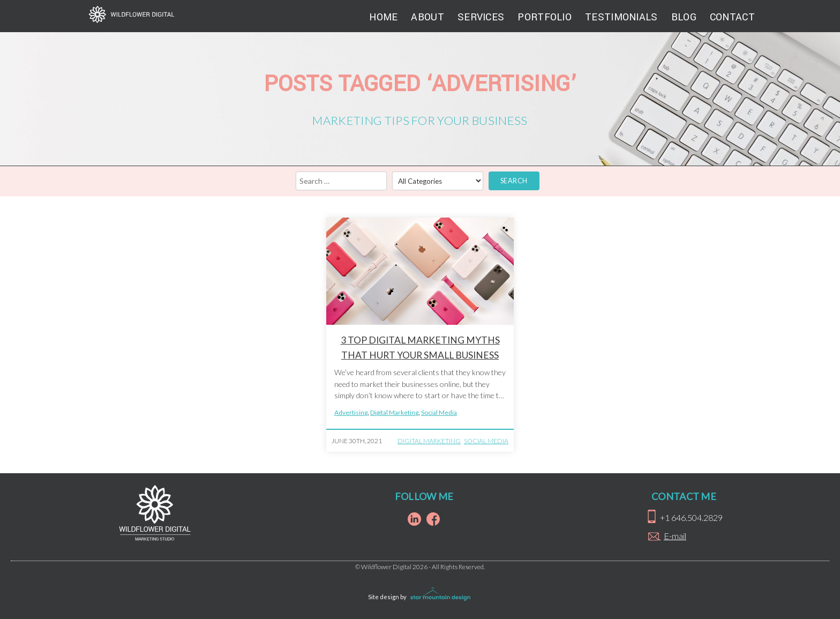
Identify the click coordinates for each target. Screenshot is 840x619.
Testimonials (621, 17)
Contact (732, 17)
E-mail (675, 536)
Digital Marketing (394, 412)
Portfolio (545, 17)
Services (481, 17)
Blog (684, 17)
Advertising (351, 412)
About (427, 17)
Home (383, 17)
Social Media (439, 412)
